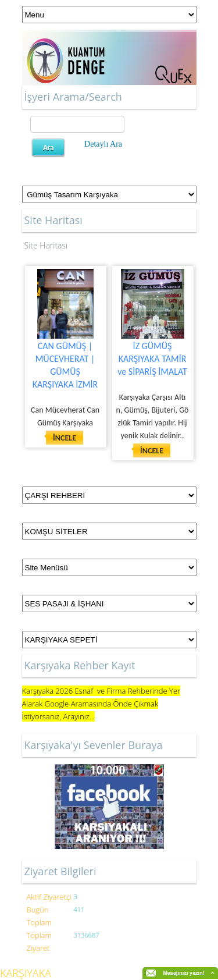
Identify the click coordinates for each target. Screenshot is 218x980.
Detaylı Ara (103, 144)
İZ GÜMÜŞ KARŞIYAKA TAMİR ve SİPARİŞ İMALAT (152, 359)
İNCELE (65, 438)
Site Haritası (46, 245)
